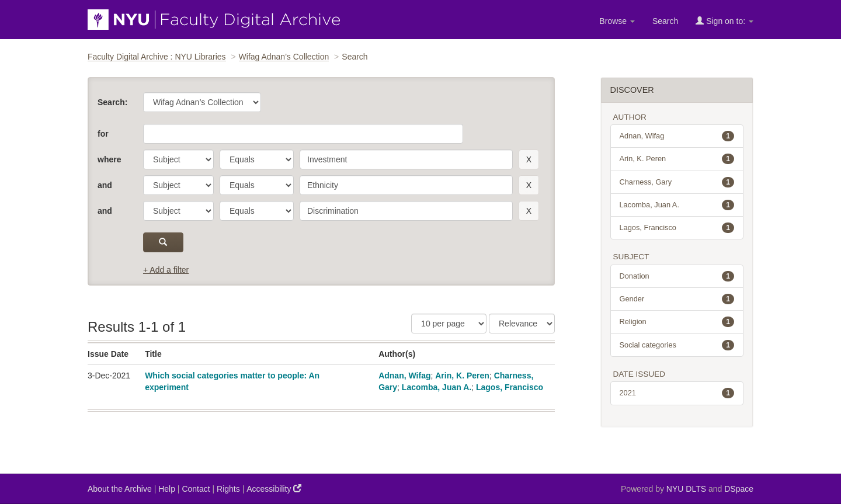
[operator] (257, 159)
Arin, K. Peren (462, 376)
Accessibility (274, 489)
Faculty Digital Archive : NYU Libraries (157, 57)
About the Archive (120, 489)
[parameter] (178, 159)
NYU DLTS (686, 489)
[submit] (163, 242)
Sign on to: (724, 21)
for (103, 134)
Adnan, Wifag (404, 376)
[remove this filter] (529, 159)
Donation (677, 276)
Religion (677, 322)
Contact (196, 489)
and (105, 185)
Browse (617, 21)
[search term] (406, 159)
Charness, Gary (677, 182)
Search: (112, 102)
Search (665, 21)
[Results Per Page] (449, 324)
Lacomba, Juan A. (437, 387)
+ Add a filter (166, 270)
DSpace (739, 489)
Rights (228, 489)
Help (167, 489)
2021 (677, 393)
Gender (677, 299)
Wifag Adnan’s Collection (284, 57)
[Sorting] (522, 324)
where (109, 159)
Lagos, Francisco (510, 387)
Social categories (677, 345)
